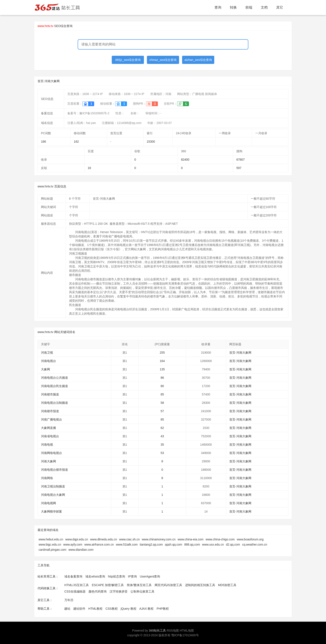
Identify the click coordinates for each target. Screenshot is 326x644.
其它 (280, 7)
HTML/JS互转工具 (77, 585)
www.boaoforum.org (250, 539)
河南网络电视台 (51, 453)
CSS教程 (112, 609)
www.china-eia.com (191, 539)
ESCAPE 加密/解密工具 (108, 585)
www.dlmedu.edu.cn (103, 539)
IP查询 (132, 576)
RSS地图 (173, 630)
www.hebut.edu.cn (51, 539)
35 (162, 445)
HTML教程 (95, 609)
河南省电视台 (50, 436)
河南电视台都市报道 (54, 470)
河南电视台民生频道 (54, 386)
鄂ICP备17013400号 (185, 635)
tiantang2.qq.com (151, 544)
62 (162, 428)
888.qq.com (192, 544)
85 (162, 394)
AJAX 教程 (147, 609)
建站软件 (79, 609)
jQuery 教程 (128, 609)
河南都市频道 (50, 394)
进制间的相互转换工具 (200, 585)
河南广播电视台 (51, 419)
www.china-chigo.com (220, 539)
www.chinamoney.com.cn (159, 539)
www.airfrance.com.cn (99, 544)
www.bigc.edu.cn (50, 544)
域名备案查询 (73, 576)
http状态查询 (117, 576)
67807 (241, 160)
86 (162, 378)
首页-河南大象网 (240, 353)
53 (162, 453)
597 (239, 168)
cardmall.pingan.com (52, 550)
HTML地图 (187, 630)
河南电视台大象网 (53, 495)
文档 (264, 7)
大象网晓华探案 (51, 511)
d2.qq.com (233, 544)
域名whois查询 (95, 576)
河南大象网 (48, 461)
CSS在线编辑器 (75, 591)
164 (162, 361)
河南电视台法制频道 (54, 403)
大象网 (45, 369)
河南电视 (47, 445)
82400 (185, 160)
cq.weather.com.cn (255, 544)
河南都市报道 (50, 411)
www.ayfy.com (73, 544)
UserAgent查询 (150, 576)
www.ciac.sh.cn (130, 539)
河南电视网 (48, 503)
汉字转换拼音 (119, 591)
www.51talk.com (127, 544)
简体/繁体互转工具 (139, 585)
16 (89, 168)
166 (43, 142)
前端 (249, 7)
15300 (151, 142)
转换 (233, 7)
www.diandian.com (81, 550)
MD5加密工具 (227, 585)
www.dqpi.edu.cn (77, 539)
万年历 (69, 600)
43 (162, 436)
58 (162, 403)
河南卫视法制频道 (53, 486)
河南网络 (47, 478)
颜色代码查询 (98, 591)
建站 (67, 609)
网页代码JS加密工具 (168, 585)
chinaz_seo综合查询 (163, 60)
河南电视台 (48, 361)
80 (162, 386)
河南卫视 (47, 353)
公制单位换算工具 (142, 591)
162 (76, 142)
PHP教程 (163, 609)
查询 (218, 7)
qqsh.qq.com (174, 544)
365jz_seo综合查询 (128, 60)
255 (162, 353)
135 (162, 369)
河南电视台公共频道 (54, 378)
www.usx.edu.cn (213, 544)
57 (162, 411)
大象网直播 (48, 428)
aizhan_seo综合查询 (198, 60)
